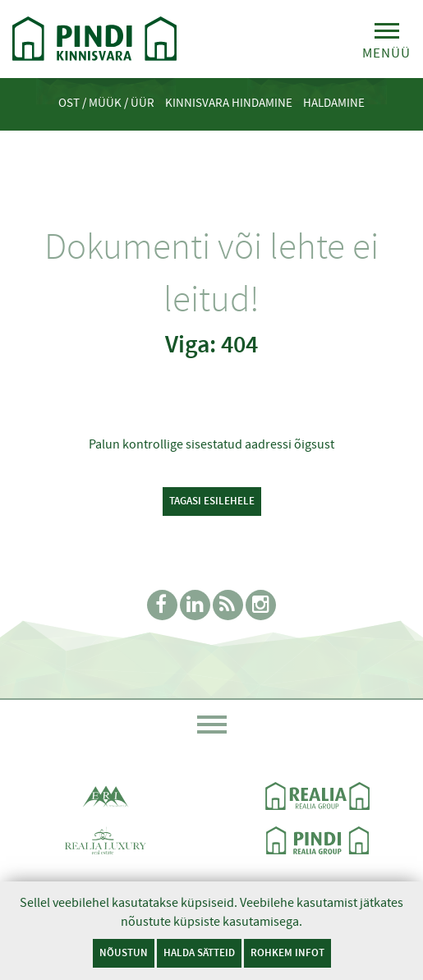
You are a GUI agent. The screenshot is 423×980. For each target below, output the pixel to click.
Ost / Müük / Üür (106, 103)
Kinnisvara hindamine (229, 103)
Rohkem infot (287, 952)
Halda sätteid (199, 952)
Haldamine (334, 103)
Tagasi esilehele (212, 501)
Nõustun (124, 952)
